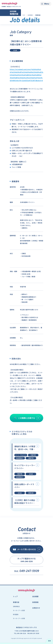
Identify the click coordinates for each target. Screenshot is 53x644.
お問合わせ (36, 608)
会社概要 (35, 596)
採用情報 (35, 602)
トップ (15, 596)
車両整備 (16, 614)
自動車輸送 (16, 606)
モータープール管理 (19, 618)
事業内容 (16, 602)
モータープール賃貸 (19, 610)
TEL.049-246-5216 (20, 633)
